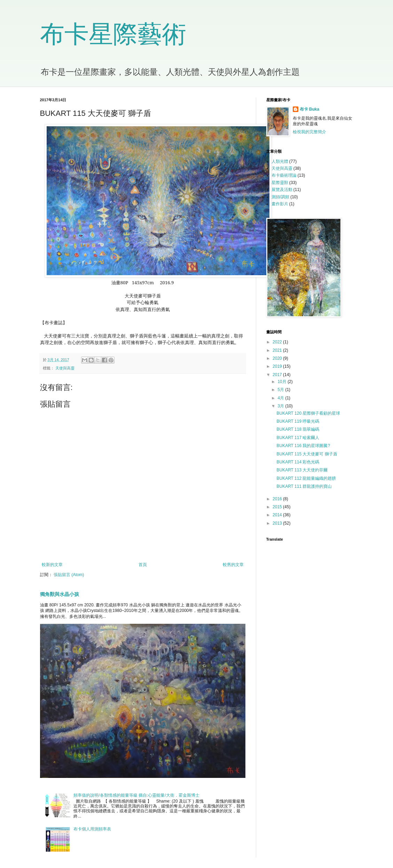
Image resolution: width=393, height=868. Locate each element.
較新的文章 (52, 565)
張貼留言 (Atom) (69, 575)
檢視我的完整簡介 (309, 132)
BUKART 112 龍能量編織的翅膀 (306, 478)
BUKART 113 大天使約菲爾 (302, 470)
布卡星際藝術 (113, 34)
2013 (278, 523)
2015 (278, 507)
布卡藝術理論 (284, 175)
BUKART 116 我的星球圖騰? (303, 446)
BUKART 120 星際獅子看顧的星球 (308, 413)
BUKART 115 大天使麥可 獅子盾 (307, 454)
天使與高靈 (65, 368)
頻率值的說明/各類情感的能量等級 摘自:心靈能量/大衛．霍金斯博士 (136, 795)
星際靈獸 (280, 183)
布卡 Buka (310, 109)
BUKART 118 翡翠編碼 (298, 429)
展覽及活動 (282, 190)
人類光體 (280, 161)
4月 (281, 398)
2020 (278, 358)
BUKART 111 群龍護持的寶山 (304, 486)
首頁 (143, 565)
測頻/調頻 (280, 197)
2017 (278, 375)
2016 (278, 499)
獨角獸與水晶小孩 (60, 594)
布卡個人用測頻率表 (92, 829)
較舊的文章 (233, 565)
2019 (278, 366)
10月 (282, 382)
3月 (281, 406)
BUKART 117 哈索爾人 (298, 438)
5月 (281, 390)
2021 (278, 350)
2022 (278, 342)
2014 (278, 515)
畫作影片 (280, 204)
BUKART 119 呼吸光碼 (298, 421)
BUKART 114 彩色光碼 (298, 462)
